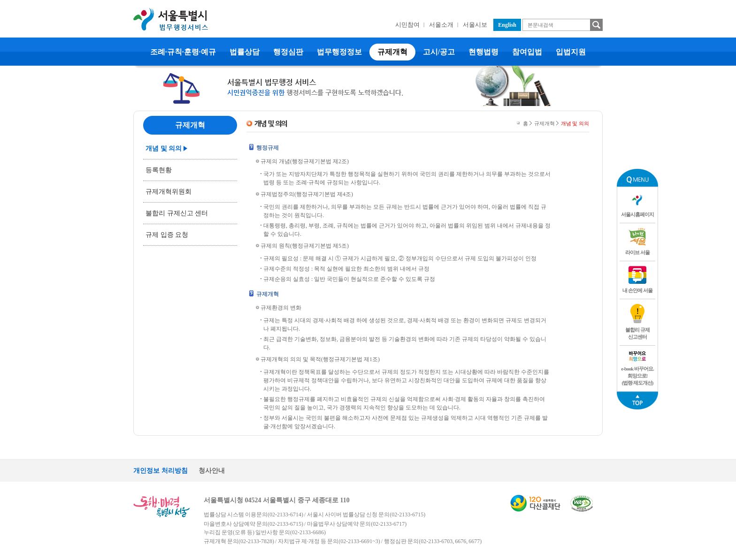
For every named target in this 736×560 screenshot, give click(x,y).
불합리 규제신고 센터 (177, 213)
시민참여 (407, 25)
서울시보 (475, 25)
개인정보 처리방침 (161, 471)
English (507, 25)
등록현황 (159, 170)
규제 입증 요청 (167, 235)
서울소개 (441, 25)
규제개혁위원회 (169, 192)
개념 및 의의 (164, 148)
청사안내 (212, 471)
